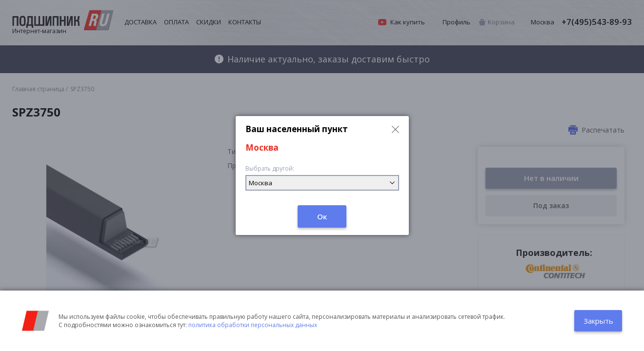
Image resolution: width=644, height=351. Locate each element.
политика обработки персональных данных (253, 325)
